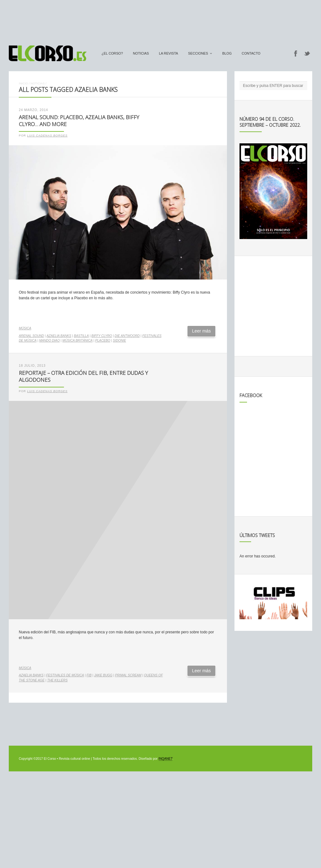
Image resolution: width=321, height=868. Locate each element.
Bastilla (82, 336)
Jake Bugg (103, 675)
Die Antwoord (127, 336)
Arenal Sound (31, 336)
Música (25, 328)
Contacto (251, 53)
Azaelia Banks (59, 336)
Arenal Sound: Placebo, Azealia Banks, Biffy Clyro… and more (79, 121)
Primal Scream (128, 675)
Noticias (141, 53)
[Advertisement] (160, 20)
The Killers (57, 680)
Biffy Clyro (102, 336)
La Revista (168, 53)
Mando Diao (50, 341)
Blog (227, 53)
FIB (89, 675)
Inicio (23, 83)
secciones (198, 53)
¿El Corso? (112, 53)
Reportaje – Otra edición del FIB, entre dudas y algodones (83, 376)
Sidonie (119, 341)
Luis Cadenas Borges (47, 136)
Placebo (103, 341)
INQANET (166, 759)
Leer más (202, 331)
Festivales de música (65, 675)
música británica (77, 341)
